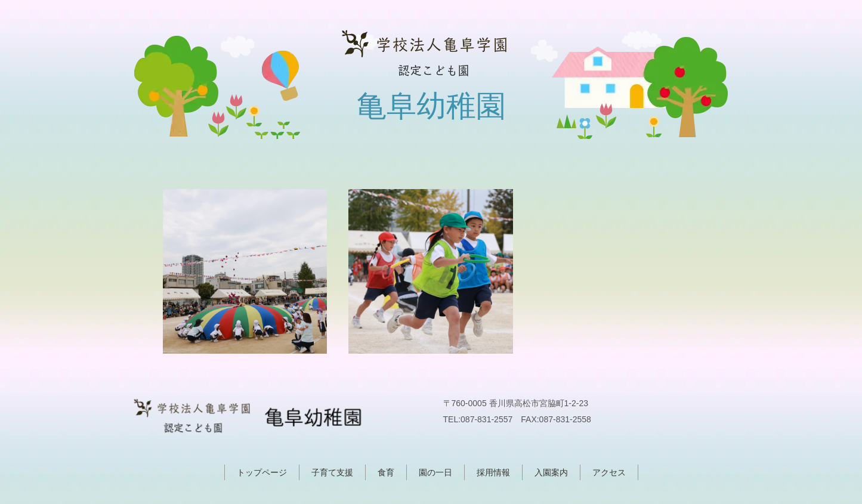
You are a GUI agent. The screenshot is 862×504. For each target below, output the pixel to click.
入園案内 (551, 472)
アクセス (609, 472)
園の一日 (435, 472)
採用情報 (493, 472)
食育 (386, 472)
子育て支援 (332, 472)
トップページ (262, 472)
